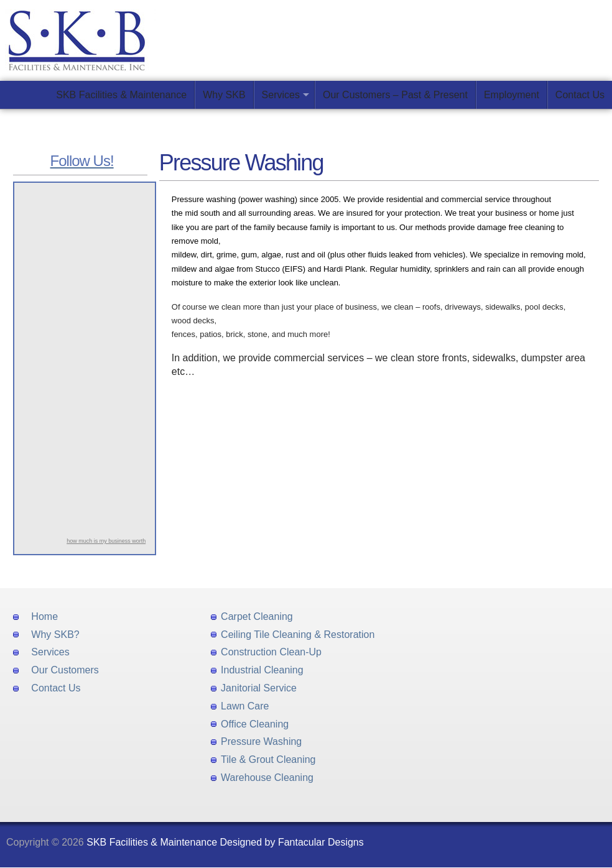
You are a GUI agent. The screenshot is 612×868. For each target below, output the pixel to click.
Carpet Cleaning (257, 616)
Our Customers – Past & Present (395, 95)
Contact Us (580, 95)
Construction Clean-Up (271, 652)
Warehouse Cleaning (267, 778)
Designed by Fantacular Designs (292, 842)
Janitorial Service (259, 688)
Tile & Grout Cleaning (268, 759)
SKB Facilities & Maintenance (121, 95)
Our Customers (65, 670)
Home (44, 616)
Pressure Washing (261, 741)
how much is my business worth (106, 541)
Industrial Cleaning (262, 670)
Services (281, 95)
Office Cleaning (255, 724)
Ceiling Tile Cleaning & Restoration (298, 635)
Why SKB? (55, 635)
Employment (512, 95)
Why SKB (224, 95)
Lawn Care (245, 706)
